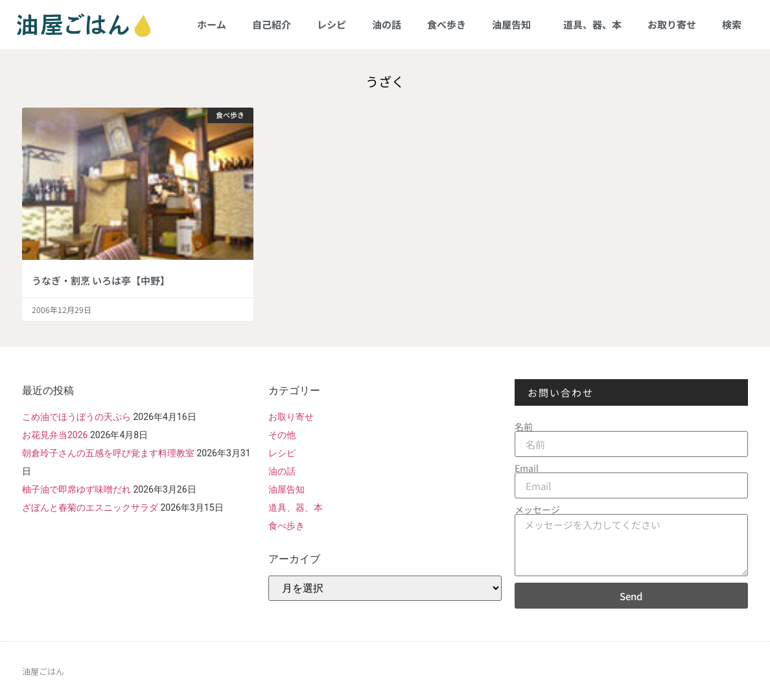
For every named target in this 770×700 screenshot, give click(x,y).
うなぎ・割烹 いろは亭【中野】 (101, 280)
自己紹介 (272, 24)
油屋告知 (515, 24)
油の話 (387, 24)
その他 (282, 435)
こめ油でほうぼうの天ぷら (76, 417)
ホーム (212, 24)
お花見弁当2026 (55, 435)
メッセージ (537, 509)
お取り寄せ (672, 24)
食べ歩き (447, 24)
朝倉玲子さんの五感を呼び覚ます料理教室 (108, 453)
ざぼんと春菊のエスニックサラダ (90, 507)
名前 (524, 426)
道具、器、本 (592, 24)
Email (527, 468)
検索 (732, 24)
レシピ (332, 24)
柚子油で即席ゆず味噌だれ (76, 489)
